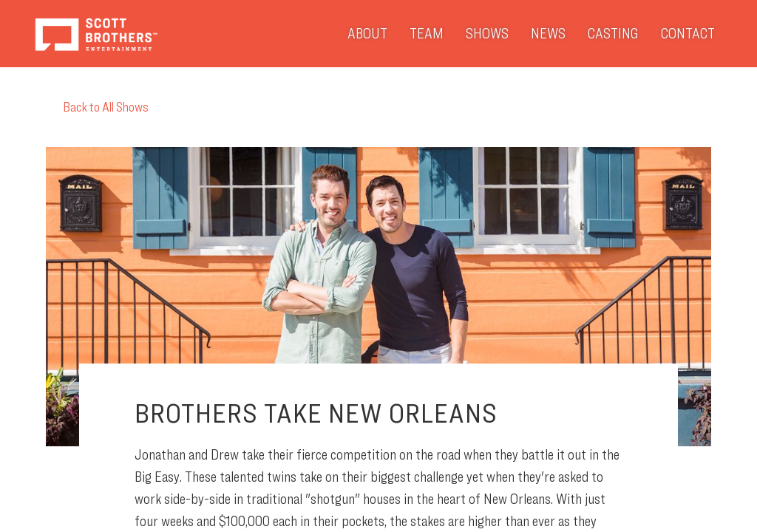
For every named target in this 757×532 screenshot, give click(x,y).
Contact (688, 33)
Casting (613, 33)
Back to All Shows (97, 106)
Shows (487, 33)
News (548, 33)
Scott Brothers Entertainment (96, 34)
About (367, 33)
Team (427, 33)
